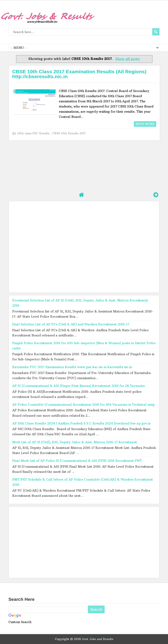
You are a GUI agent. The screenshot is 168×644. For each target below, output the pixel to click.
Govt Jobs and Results (98, 639)
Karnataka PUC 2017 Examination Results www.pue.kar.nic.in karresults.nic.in (72, 367)
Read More (145, 124)
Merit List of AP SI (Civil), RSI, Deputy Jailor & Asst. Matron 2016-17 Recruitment (75, 442)
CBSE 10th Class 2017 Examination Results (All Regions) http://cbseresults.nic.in (79, 74)
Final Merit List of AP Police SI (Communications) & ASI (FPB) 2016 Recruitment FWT (77, 461)
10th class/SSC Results (34, 133)
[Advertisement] (84, 166)
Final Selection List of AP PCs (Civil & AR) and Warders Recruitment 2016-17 (71, 324)
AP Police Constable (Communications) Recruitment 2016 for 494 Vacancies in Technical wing (83, 405)
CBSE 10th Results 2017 (69, 133)
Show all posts (127, 59)
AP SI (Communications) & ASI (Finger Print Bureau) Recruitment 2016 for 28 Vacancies (79, 386)
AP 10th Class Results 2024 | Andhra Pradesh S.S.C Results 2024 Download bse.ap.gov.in (81, 423)
